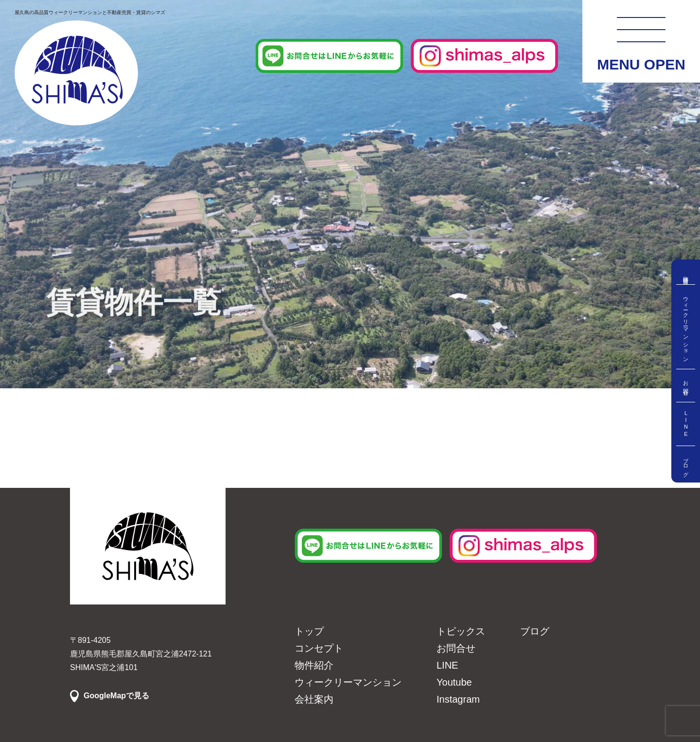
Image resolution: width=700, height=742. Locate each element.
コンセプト (319, 648)
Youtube (454, 682)
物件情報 (686, 274)
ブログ (686, 465)
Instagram (458, 699)
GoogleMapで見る (116, 696)
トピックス (461, 631)
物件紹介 (314, 665)
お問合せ (686, 386)
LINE (686, 424)
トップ (309, 631)
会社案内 (314, 699)
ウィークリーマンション (686, 327)
